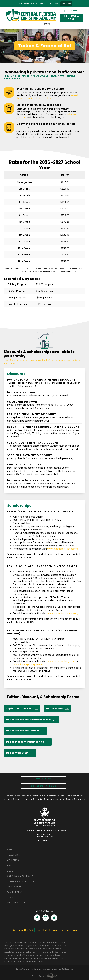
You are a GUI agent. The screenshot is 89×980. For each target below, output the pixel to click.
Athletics (13, 860)
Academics (14, 855)
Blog (10, 871)
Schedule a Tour (71, 18)
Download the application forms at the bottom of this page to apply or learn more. (42, 362)
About (11, 850)
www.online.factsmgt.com (61, 661)
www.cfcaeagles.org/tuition (28, 664)
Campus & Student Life (21, 882)
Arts (10, 866)
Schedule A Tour (44, 786)
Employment (14, 887)
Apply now (43, 779)
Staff (10, 897)
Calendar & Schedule (20, 876)
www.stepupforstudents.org (63, 549)
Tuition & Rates (16, 903)
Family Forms (15, 892)
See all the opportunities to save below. (47, 97)
